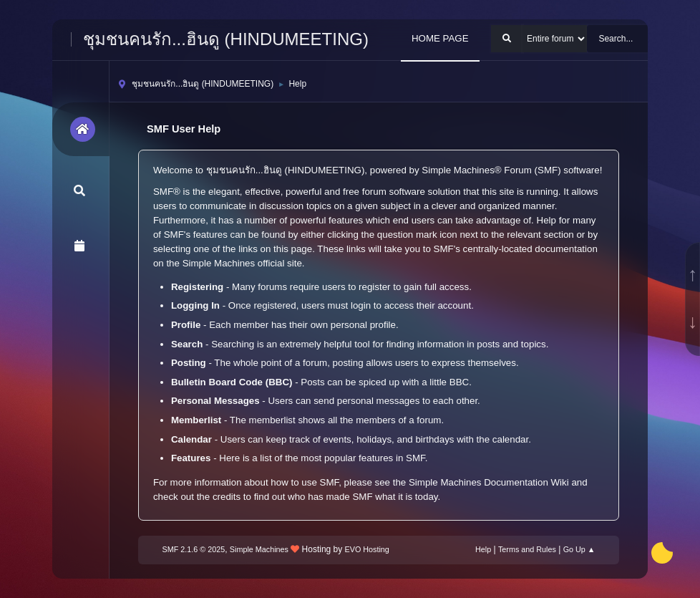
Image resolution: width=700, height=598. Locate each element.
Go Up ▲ (579, 549)
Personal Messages (215, 401)
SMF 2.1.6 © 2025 (194, 549)
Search (187, 344)
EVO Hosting (367, 549)
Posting (189, 363)
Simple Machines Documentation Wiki (489, 482)
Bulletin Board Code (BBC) (232, 382)
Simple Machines (259, 549)
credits (227, 497)
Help (483, 549)
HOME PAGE (440, 38)
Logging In (195, 305)
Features (191, 458)
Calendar (191, 439)
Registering (197, 287)
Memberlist (196, 420)
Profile (186, 325)
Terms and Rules (527, 549)
